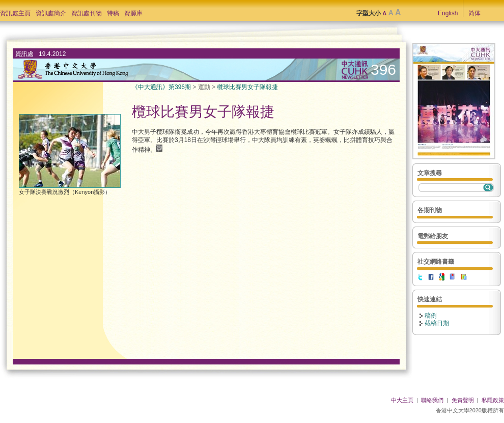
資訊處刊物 (87, 13)
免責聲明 (463, 400)
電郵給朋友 (433, 236)
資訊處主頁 (15, 13)
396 (383, 69)
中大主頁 (402, 400)
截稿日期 (437, 323)
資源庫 (133, 13)
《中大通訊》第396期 (161, 87)
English (448, 13)
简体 (474, 13)
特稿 (113, 13)
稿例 (431, 316)
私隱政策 (493, 400)
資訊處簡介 (51, 13)
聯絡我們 (432, 400)
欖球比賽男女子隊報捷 (247, 87)
